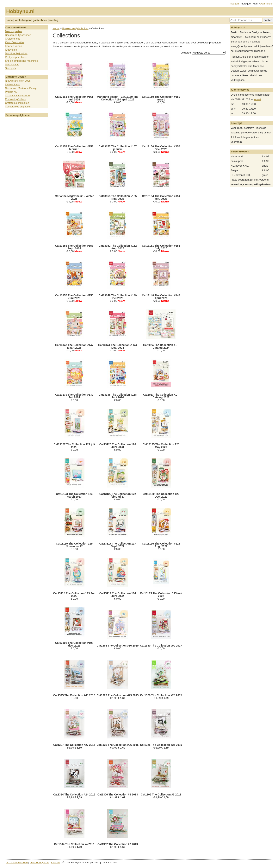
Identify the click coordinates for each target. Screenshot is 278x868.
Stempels (10, 68)
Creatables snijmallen (17, 96)
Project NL (11, 92)
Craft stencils (12, 39)
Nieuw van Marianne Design (21, 88)
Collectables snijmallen (18, 107)
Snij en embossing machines (22, 61)
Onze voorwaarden (17, 862)
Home (56, 28)
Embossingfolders (15, 99)
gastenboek (40, 20)
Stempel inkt (12, 64)
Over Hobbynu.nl (40, 862)
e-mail (258, 99)
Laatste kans (12, 84)
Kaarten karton (13, 46)
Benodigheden (13, 31)
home (9, 20)
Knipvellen (11, 50)
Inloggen (234, 4)
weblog (54, 20)
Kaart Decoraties (15, 42)
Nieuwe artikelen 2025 (18, 81)
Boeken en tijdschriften (18, 35)
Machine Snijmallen (16, 53)
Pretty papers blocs (16, 57)
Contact (56, 862)
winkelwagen (23, 20)
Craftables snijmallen (17, 103)
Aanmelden (267, 4)
